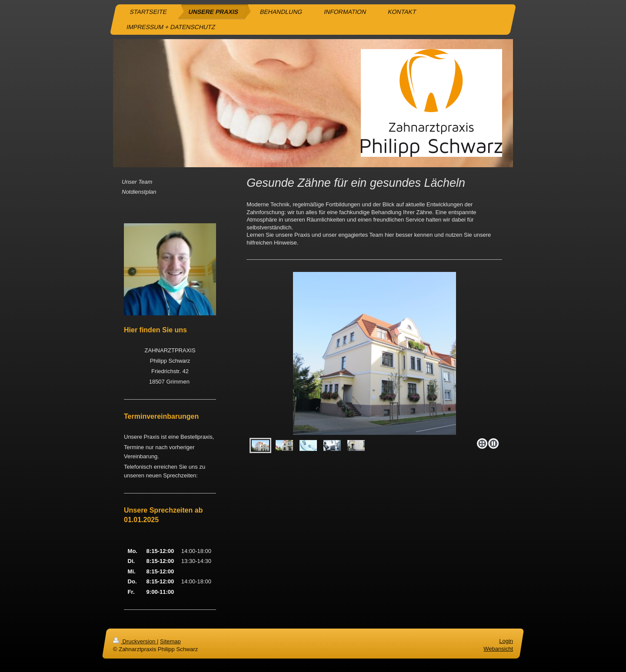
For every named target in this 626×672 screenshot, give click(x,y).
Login (506, 641)
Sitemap (170, 641)
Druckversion (135, 641)
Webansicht (498, 649)
